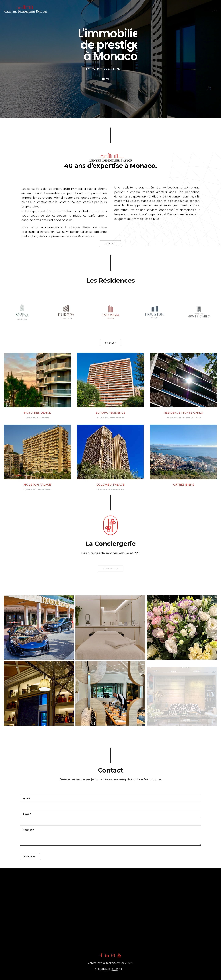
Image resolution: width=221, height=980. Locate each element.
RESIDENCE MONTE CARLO (183, 413)
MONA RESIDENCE (37, 413)
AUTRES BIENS (183, 489)
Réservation (111, 503)
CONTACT (110, 330)
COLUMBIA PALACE (110, 485)
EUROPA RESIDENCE (110, 413)
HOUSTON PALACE (37, 485)
